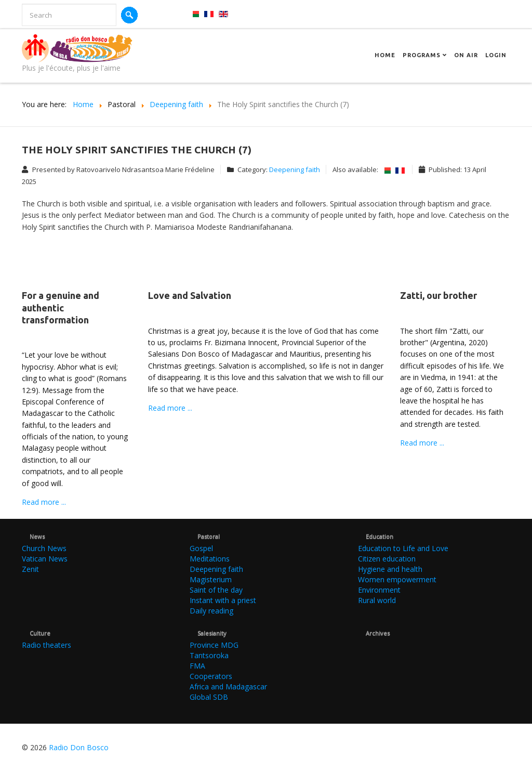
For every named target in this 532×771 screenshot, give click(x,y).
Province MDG (214, 645)
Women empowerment (397, 579)
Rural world (377, 600)
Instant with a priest (223, 600)
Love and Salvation (190, 295)
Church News (44, 548)
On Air (466, 55)
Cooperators (211, 676)
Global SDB (209, 697)
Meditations (210, 559)
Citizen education (387, 559)
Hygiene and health (390, 569)
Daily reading (211, 611)
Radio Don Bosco (79, 747)
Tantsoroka (209, 655)
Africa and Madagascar (228, 687)
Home (385, 55)
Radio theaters (46, 645)
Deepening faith (295, 169)
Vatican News (45, 559)
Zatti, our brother (438, 295)
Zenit (30, 569)
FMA (197, 666)
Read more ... (44, 502)
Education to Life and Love (403, 548)
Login (496, 55)
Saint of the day (216, 590)
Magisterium (211, 579)
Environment (379, 590)
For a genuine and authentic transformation (61, 308)
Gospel (201, 548)
